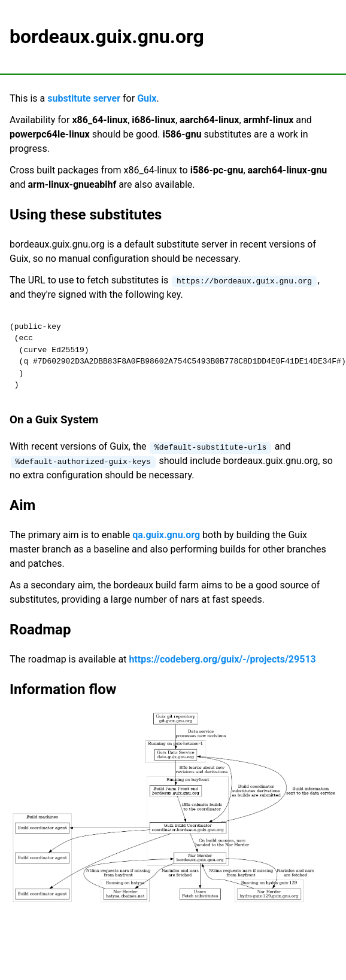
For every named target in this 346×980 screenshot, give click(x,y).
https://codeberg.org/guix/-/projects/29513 (222, 659)
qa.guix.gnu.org (166, 535)
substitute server (84, 98)
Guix (147, 98)
